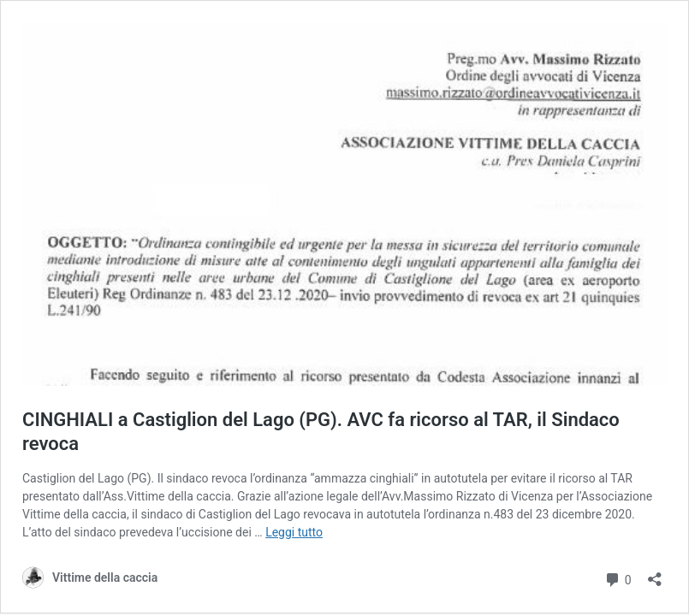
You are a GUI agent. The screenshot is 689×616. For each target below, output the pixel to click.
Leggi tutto (294, 532)
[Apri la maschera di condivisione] (655, 574)
